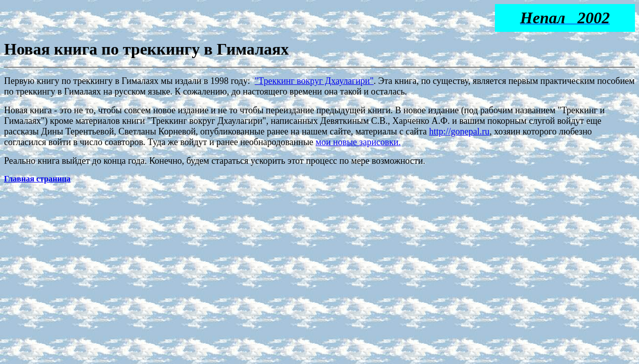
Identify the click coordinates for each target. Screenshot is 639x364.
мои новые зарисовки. (358, 142)
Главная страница (37, 179)
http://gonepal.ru (459, 131)
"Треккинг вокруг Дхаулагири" (314, 81)
